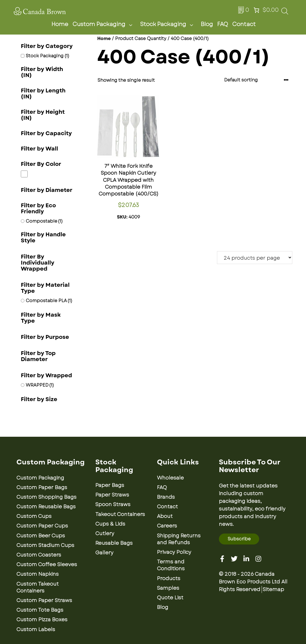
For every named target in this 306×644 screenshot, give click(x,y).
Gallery (104, 553)
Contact (244, 24)
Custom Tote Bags (40, 610)
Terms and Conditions (171, 565)
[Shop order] (256, 80)
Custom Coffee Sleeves (47, 564)
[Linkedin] (246, 559)
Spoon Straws (113, 504)
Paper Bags (110, 485)
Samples (168, 588)
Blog (207, 24)
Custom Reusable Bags (46, 507)
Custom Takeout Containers (38, 587)
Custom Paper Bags (42, 487)
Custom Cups (34, 516)
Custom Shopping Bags (46, 497)
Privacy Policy (174, 552)
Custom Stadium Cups (45, 545)
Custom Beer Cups (41, 536)
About (165, 516)
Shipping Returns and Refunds (179, 539)
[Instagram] (258, 559)
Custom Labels (36, 629)
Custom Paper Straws (44, 600)
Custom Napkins (38, 574)
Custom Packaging (104, 24)
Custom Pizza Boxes (42, 620)
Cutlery (105, 534)
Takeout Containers (120, 514)
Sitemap (273, 589)
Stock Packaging (168, 24)
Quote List (170, 598)
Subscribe (239, 539)
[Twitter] (234, 559)
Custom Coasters (39, 555)
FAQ (223, 24)
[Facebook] (222, 559)
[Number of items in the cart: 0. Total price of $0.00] (265, 10)
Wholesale (170, 478)
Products (169, 578)
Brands (166, 497)
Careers (167, 526)
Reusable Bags (114, 543)
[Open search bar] (285, 13)
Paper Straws (112, 495)
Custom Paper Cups (42, 526)
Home (60, 24)
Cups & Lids (110, 524)
